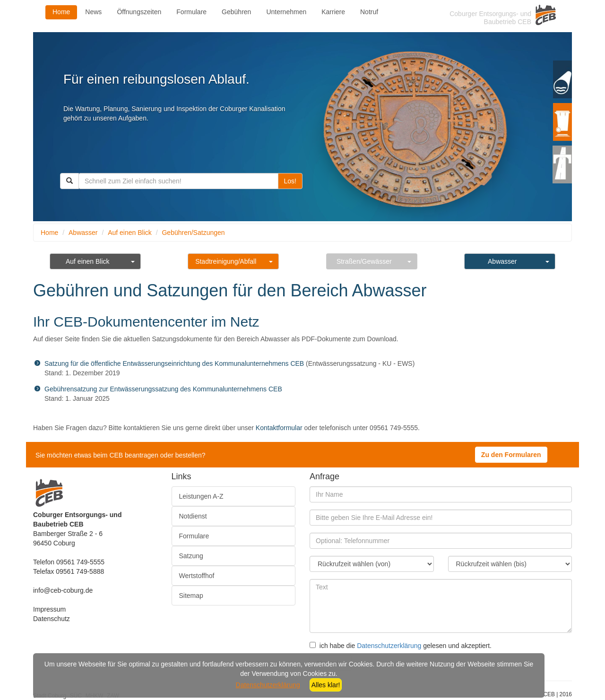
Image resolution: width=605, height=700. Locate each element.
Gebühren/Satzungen (193, 233)
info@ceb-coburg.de (63, 590)
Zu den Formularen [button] (511, 455)
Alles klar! (326, 685)
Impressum (49, 609)
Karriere (333, 12)
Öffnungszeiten (139, 12)
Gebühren (236, 12)
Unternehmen (286, 12)
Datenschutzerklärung (389, 646)
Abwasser (83, 233)
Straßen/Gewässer (364, 261)
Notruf (369, 12)
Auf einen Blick (130, 233)
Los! (290, 181)
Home (61, 12)
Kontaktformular (279, 428)
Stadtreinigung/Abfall (226, 261)
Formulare (191, 12)
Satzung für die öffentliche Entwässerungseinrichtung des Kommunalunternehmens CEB (174, 363)
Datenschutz (52, 619)
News (93, 12)
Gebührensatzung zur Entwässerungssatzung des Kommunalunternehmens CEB (163, 389)
